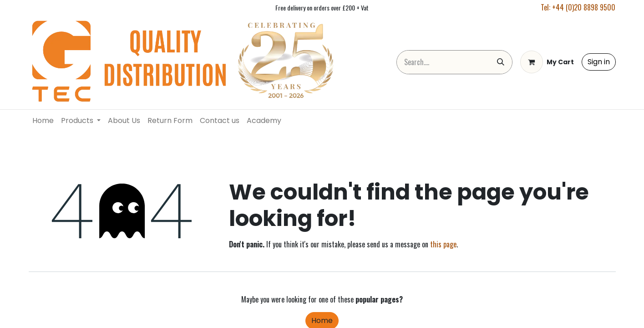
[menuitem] (43, 121)
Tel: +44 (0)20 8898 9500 (578, 7)
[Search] (501, 62)
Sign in (599, 62)
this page (443, 244)
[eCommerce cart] (547, 62)
